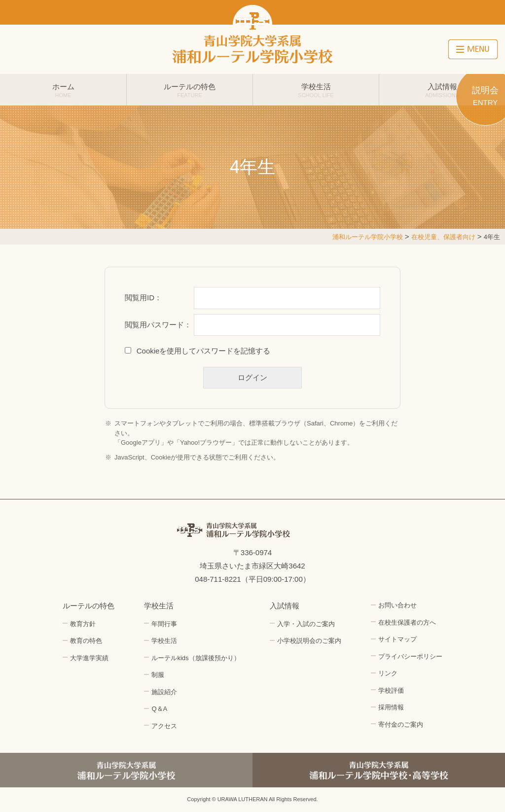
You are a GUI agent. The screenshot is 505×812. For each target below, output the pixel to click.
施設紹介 (164, 692)
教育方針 (83, 624)
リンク (388, 673)
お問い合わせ (397, 605)
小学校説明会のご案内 (309, 641)
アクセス (164, 726)
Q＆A (159, 709)
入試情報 (442, 90)
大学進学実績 (89, 658)
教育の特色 (86, 641)
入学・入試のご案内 (306, 624)
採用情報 (391, 707)
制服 (158, 675)
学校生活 (316, 90)
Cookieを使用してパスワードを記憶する (204, 351)
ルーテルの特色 (190, 90)
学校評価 (391, 690)
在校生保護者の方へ (407, 622)
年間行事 (164, 624)
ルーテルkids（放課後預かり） (196, 658)
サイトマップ (397, 639)
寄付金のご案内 (401, 724)
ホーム (63, 90)
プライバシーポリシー (410, 656)
